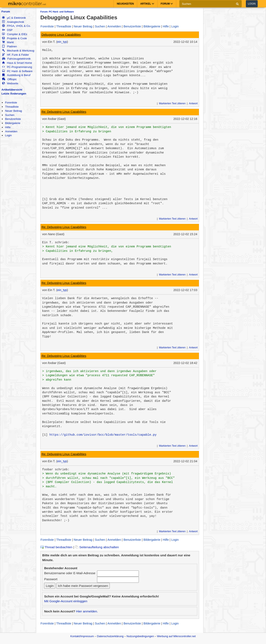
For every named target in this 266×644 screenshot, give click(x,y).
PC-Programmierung (17, 67)
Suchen (10, 115)
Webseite (10, 83)
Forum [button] (167, 4)
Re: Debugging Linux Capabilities (64, 112)
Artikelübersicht (12, 90)
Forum (6, 12)
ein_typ (62, 42)
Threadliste (12, 107)
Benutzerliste (13, 119)
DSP (7, 30)
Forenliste (11, 103)
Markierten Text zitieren (172, 103)
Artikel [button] (147, 4)
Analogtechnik (13, 22)
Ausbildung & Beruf (16, 75)
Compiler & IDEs (15, 34)
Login (252, 4)
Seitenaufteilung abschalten (97, 547)
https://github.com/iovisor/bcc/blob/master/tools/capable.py (103, 435)
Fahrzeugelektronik (16, 59)
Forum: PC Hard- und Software (57, 12)
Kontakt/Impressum (82, 636)
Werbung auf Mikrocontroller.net (176, 636)
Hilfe (8, 127)
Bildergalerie (13, 123)
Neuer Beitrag (13, 111)
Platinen (9, 46)
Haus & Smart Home (17, 63)
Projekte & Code (14, 38)
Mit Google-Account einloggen (66, 601)
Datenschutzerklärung (110, 636)
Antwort (193, 103)
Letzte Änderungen (14, 94)
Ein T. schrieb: (56, 242)
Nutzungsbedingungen (140, 636)
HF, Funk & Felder (15, 55)
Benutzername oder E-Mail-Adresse (70, 573)
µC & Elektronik (14, 18)
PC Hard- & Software (17, 71)
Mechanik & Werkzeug (18, 51)
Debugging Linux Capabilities (61, 35)
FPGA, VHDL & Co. (16, 26)
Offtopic (9, 79)
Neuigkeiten (125, 4)
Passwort (51, 579)
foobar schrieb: (56, 469)
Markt (8, 42)
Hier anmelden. (87, 611)
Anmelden (11, 131)
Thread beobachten (56, 547)
